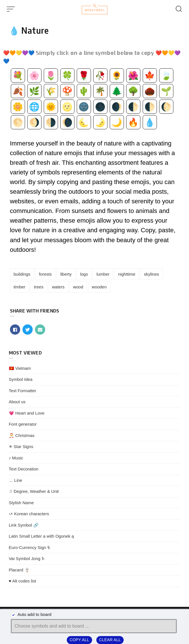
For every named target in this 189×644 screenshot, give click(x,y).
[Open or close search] (179, 9)
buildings (22, 274)
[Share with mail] (40, 330)
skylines (151, 274)
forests (45, 274)
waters (58, 287)
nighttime (127, 274)
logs (84, 274)
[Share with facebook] (15, 330)
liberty (66, 274)
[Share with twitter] (28, 330)
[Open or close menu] (11, 9)
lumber (103, 274)
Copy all (79, 640)
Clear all (110, 640)
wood (78, 287)
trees (39, 287)
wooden (99, 287)
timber (20, 287)
